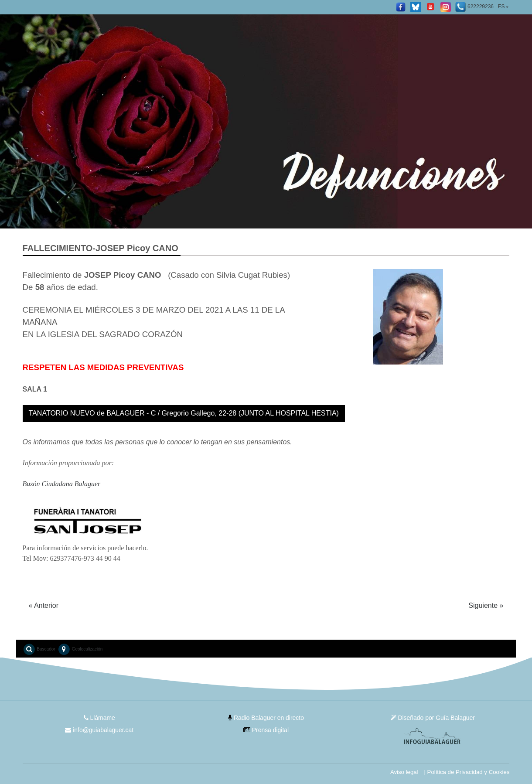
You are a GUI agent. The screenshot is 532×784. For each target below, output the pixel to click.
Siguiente (486, 605)
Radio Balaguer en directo (266, 718)
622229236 (474, 7)
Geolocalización (80, 649)
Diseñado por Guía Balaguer (433, 718)
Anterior (44, 605)
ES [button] (501, 7)
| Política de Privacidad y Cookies (466, 772)
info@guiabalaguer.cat (99, 730)
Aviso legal (403, 772)
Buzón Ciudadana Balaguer (62, 484)
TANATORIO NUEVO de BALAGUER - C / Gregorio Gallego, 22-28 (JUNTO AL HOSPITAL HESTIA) (184, 413)
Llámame (99, 718)
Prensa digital (266, 730)
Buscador (39, 649)
